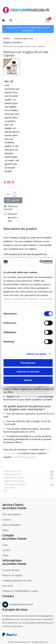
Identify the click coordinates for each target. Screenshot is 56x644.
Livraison (7, 520)
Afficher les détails (36, 354)
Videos (5, 530)
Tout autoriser (28, 363)
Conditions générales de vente (17, 581)
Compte (6, 550)
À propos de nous (11, 570)
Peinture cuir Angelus (12, 576)
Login (5, 545)
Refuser (28, 380)
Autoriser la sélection (28, 372)
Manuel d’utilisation (11, 525)
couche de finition (29, 396)
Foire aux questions (12, 515)
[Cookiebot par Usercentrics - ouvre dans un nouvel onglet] (40, 262)
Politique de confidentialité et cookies (20, 591)
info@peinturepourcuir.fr (25, 457)
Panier (5, 556)
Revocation (8, 586)
